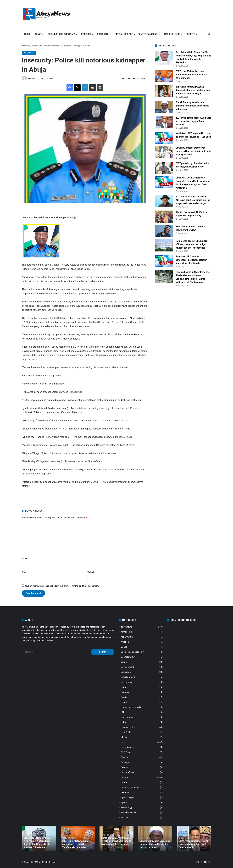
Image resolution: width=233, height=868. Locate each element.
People (124, 767)
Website (91, 572)
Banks (124, 647)
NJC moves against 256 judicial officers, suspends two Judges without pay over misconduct (192, 244)
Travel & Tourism (129, 812)
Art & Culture (172, 34)
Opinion (125, 757)
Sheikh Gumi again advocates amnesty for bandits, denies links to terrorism (192, 106)
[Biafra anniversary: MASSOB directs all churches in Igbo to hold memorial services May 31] (164, 91)
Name (25, 558)
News (38, 34)
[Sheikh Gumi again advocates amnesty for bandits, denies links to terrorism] (164, 107)
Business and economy (61, 34)
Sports (191, 34)
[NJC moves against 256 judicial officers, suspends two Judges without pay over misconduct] (164, 245)
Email (25, 572)
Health (124, 702)
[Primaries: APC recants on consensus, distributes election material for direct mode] (164, 261)
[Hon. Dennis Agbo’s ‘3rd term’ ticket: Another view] (164, 231)
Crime (124, 662)
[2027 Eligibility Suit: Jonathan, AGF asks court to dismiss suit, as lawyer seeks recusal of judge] (164, 201)
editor (30, 79)
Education (126, 672)
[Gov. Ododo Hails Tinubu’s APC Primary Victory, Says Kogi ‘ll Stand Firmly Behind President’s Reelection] (164, 58)
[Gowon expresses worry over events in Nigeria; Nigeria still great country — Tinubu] (164, 152)
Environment (127, 682)
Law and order (128, 727)
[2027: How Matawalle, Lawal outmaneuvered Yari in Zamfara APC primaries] (164, 76)
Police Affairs (127, 772)
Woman (125, 817)
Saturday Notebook (130, 787)
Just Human (127, 717)
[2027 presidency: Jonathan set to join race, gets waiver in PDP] (164, 168)
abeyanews (37, 46)
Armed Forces (128, 632)
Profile (124, 782)
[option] (39, 838)
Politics (86, 34)
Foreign (125, 697)
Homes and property (131, 707)
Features (125, 692)
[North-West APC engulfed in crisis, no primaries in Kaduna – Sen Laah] (164, 138)
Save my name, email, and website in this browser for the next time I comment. (62, 586)
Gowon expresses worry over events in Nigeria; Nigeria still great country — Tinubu (193, 151)
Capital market (128, 657)
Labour (124, 722)
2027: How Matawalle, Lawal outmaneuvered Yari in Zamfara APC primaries (191, 75)
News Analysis (128, 747)
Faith (123, 687)
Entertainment (148, 34)
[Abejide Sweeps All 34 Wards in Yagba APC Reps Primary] (164, 217)
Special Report (124, 34)
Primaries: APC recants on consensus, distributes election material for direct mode (191, 260)
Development (127, 667)
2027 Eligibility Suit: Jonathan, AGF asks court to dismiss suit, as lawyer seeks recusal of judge (193, 200)
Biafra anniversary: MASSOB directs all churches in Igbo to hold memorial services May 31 (193, 90)
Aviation (125, 642)
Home (27, 34)
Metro (124, 737)
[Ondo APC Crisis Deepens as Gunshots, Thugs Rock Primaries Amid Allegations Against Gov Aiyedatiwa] (164, 182)
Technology (127, 807)
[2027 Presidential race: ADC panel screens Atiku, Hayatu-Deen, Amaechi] (164, 122)
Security (125, 792)
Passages (126, 762)
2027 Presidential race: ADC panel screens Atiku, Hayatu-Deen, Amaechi (193, 121)
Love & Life (126, 732)
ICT (123, 712)
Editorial (103, 34)
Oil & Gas (125, 752)
